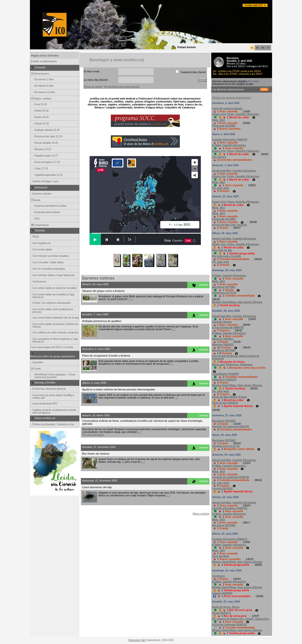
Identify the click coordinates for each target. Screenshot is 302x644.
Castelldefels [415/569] (225, 374)
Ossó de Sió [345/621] (225, 403)
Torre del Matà (221, 556)
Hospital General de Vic (226, 446)
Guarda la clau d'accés (193, 72)
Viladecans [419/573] (224, 380)
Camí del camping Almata (227, 109)
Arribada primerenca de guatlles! (102, 321)
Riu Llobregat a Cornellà (227, 256)
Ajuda (35, 200)
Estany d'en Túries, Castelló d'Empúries (236, 114)
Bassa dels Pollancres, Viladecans (232, 365)
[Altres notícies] (201, 514)
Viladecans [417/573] (224, 293)
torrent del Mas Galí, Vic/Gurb (230, 225)
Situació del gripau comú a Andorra (103, 291)
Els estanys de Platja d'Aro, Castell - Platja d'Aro (241, 619)
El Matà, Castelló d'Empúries (229, 145)
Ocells (36, 369)
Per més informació (93, 435)
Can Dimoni (219, 157)
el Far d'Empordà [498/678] (228, 328)
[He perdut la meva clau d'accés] (122, 87)
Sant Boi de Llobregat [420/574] (231, 427)
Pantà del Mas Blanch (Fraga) (229, 397)
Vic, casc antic (221, 188)
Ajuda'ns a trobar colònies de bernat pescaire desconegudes (119, 389)
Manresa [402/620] (223, 345)
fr (268, 48)
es (257, 48)
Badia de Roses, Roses (226, 607)
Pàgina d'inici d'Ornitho (45, 56)
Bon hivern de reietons (96, 454)
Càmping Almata (222, 322)
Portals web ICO (254, 5)
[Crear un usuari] (93, 87)
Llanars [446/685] (222, 593)
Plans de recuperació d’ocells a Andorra (106, 356)
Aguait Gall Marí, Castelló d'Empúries (234, 171)
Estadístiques (40, 225)
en (263, 48)
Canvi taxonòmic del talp (97, 487)
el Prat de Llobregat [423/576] (229, 625)
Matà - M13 (219, 213)
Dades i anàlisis (41, 99)
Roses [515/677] (222, 613)
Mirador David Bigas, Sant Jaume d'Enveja (237, 302)
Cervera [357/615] (222, 489)
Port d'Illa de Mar (222, 250)
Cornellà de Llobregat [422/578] (231, 477)
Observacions (40, 74)
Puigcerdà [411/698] (224, 126)
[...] (131, 299)
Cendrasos (219, 576)
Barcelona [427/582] (224, 287)
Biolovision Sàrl (137, 640)
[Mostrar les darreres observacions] (232, 98)
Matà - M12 (219, 120)
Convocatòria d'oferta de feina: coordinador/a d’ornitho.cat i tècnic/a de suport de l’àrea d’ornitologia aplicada (142, 422)
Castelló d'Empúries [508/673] (230, 140)
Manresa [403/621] (223, 339)
